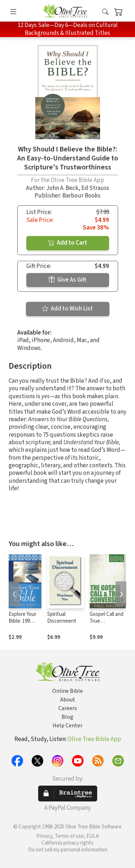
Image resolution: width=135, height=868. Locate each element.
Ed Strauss (95, 188)
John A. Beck (62, 188)
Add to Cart (68, 243)
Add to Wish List (67, 309)
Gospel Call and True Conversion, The (107, 624)
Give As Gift (67, 280)
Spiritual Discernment (62, 618)
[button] (105, 12)
